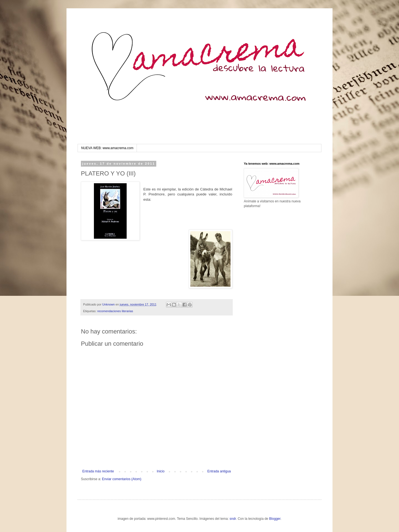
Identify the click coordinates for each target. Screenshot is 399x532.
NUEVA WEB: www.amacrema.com (107, 148)
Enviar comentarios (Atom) (122, 479)
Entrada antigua (219, 471)
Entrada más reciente (98, 471)
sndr (233, 519)
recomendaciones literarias (115, 311)
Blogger (275, 519)
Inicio (161, 471)
